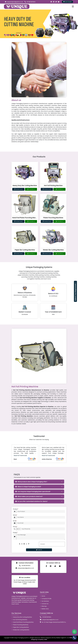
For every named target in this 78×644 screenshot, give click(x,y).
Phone (15, 527)
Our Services (44, 601)
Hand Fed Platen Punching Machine (26, 218)
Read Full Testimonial (20, 456)
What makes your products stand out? (29, 496)
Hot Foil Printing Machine (53, 186)
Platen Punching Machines (53, 218)
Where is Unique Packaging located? (28, 487)
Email (15, 521)
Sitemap (43, 606)
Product (16, 509)
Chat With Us (31, 189)
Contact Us (44, 604)
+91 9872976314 (30, 2)
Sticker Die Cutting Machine (53, 250)
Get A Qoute (67, 2)
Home (43, 596)
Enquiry (15, 533)
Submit (39, 550)
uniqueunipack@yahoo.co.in (14, 2)
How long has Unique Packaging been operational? (33, 492)
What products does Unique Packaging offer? (31, 482)
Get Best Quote (18, 189)
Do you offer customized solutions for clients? (31, 501)
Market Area (44, 609)
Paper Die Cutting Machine (25, 250)
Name (15, 515)
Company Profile (46, 599)
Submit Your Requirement (75, 291)
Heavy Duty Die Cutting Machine (25, 186)
